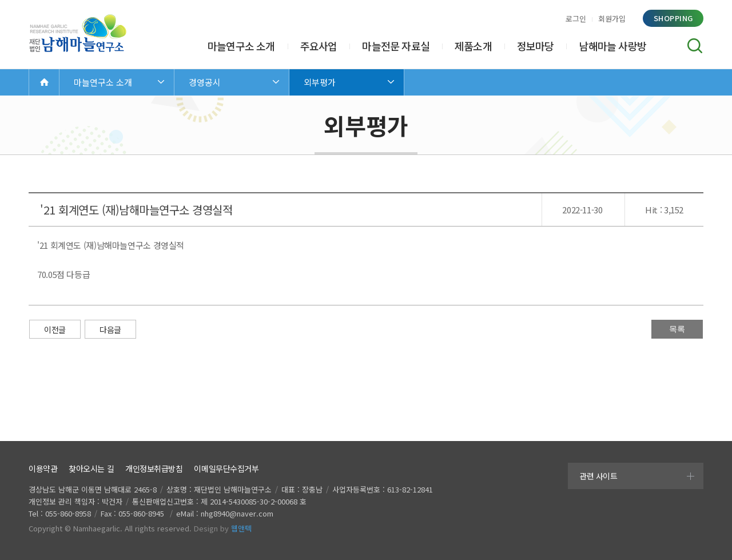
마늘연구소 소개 (241, 46)
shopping (673, 18)
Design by (223, 528)
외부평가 (320, 82)
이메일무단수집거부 (226, 468)
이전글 (55, 329)
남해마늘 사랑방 (612, 46)
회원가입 (612, 19)
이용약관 (43, 468)
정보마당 (536, 46)
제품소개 (473, 46)
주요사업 (319, 46)
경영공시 (205, 82)
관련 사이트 (598, 476)
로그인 (576, 19)
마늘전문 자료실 (396, 46)
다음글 (110, 329)
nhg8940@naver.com (237, 513)
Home (44, 82)
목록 (677, 329)
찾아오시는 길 (91, 468)
